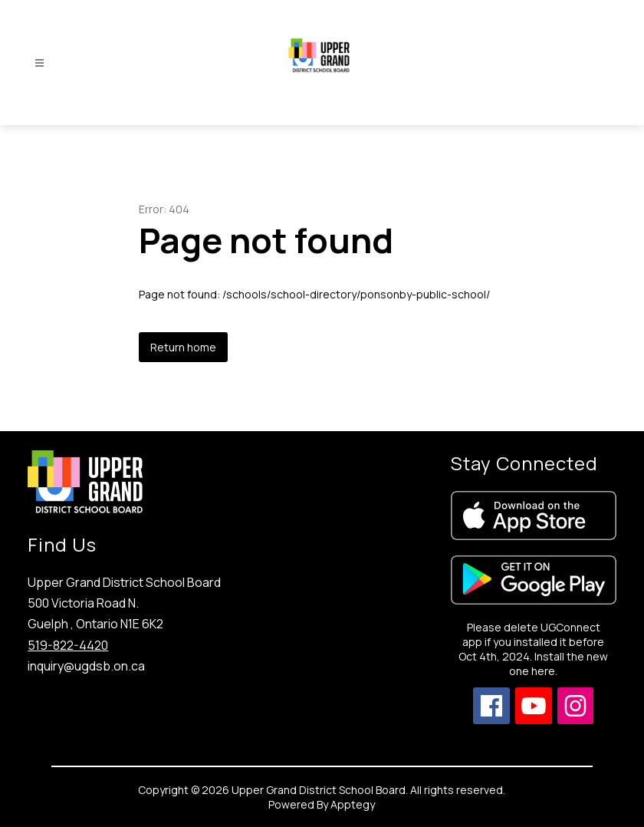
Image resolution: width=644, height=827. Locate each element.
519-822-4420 (68, 645)
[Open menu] (39, 63)
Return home (183, 347)
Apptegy (353, 804)
